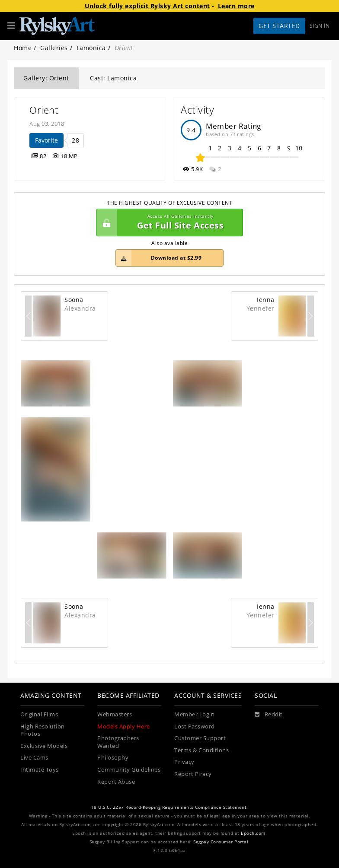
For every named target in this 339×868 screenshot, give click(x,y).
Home (23, 48)
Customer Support (200, 738)
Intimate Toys (40, 770)
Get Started (279, 26)
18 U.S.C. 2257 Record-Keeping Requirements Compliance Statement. (170, 807)
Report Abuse (116, 782)
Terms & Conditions (201, 750)
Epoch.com (253, 833)
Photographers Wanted (118, 742)
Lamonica (91, 48)
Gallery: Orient (46, 78)
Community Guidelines (129, 770)
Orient (44, 110)
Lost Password (195, 727)
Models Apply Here (124, 727)
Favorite (46, 140)
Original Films (39, 714)
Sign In (320, 26)
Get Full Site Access (167, 223)
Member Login (194, 714)
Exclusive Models (44, 746)
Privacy (184, 762)
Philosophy (113, 758)
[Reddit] (269, 715)
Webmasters (115, 714)
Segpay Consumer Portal (221, 842)
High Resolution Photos (43, 730)
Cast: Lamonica (113, 78)
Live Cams (34, 758)
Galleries (54, 48)
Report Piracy (193, 774)
